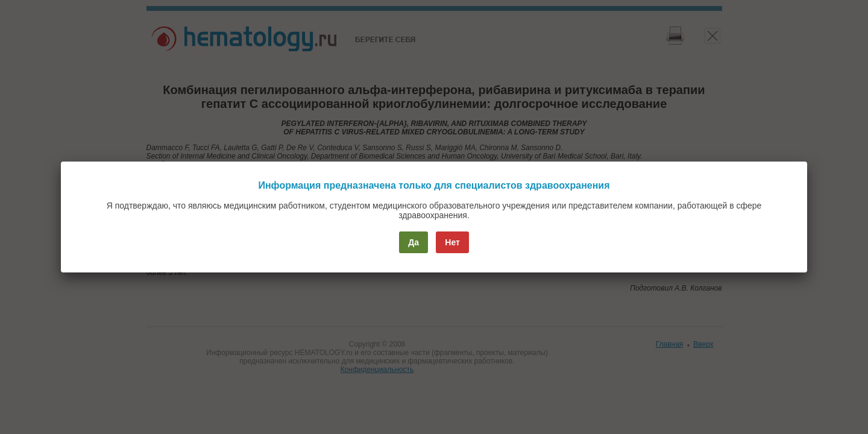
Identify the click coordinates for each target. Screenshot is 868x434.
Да (414, 242)
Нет (452, 242)
